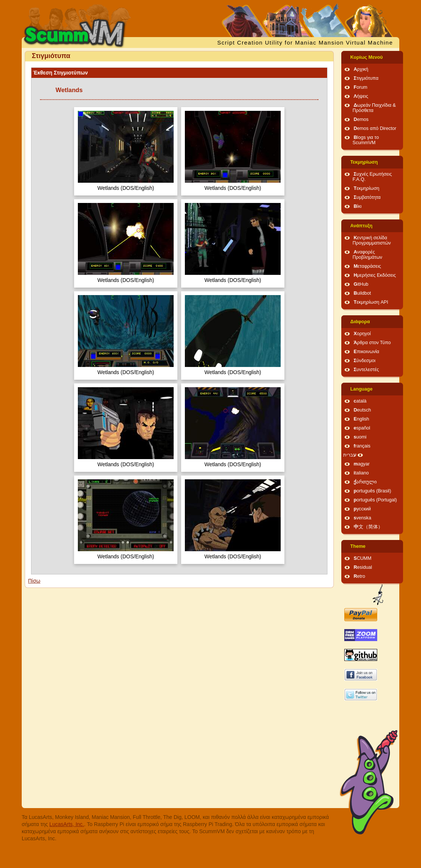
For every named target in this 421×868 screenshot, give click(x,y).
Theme (358, 546)
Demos (361, 119)
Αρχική (361, 69)
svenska (362, 518)
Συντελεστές (366, 370)
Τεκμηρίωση (364, 162)
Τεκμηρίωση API (371, 302)
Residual (363, 567)
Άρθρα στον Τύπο (372, 343)
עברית (350, 455)
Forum (360, 87)
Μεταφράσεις (367, 266)
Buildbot (362, 293)
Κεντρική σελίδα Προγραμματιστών (372, 240)
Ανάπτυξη (361, 226)
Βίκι (358, 206)
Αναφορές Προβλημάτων (367, 255)
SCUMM (363, 558)
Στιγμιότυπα (366, 78)
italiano (361, 473)
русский (362, 509)
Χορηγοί (362, 334)
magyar (362, 464)
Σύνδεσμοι (364, 361)
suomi (360, 437)
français (362, 446)
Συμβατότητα (367, 197)
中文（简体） (368, 527)
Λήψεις (361, 96)
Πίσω (34, 581)
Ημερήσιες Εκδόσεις (375, 275)
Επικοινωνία (366, 352)
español (362, 428)
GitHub (361, 284)
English (361, 419)
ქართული (365, 482)
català (360, 401)
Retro (359, 576)
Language (361, 389)
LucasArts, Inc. (67, 824)
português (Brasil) (372, 491)
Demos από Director (375, 128)
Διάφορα (360, 322)
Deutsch (362, 410)
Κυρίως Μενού (367, 57)
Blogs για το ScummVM (366, 140)
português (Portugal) (375, 500)
